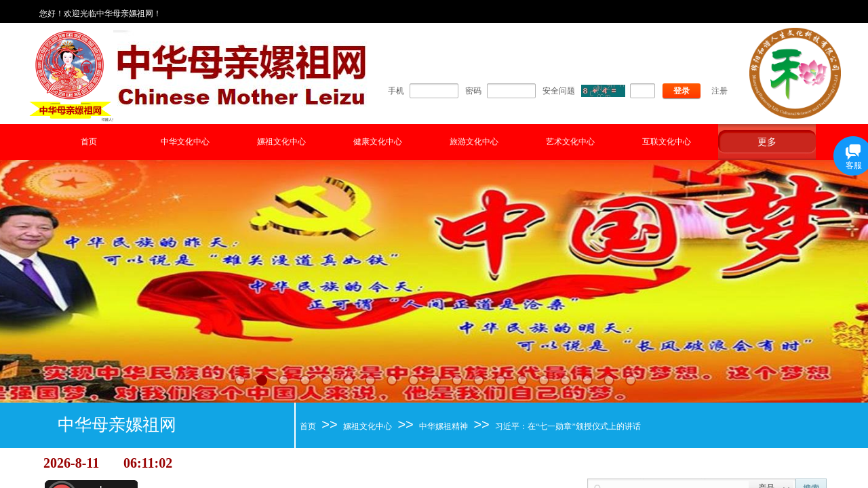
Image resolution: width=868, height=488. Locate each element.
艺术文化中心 (570, 142)
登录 (682, 91)
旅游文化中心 (474, 142)
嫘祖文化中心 (281, 142)
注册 (719, 91)
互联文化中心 (667, 142)
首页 (89, 142)
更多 (767, 142)
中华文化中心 (185, 142)
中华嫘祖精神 (443, 426)
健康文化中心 (378, 142)
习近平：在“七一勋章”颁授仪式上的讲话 (568, 426)
